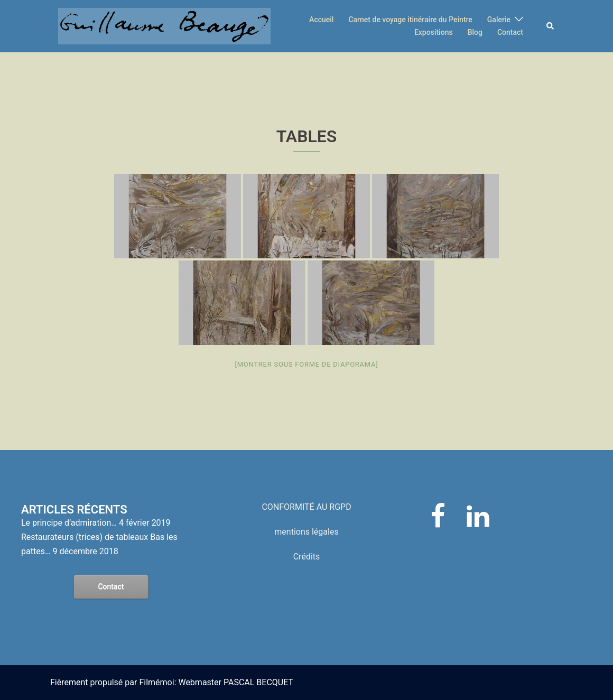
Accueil (321, 20)
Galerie (499, 20)
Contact (510, 32)
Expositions (434, 32)
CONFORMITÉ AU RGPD (306, 507)
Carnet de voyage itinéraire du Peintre (410, 20)
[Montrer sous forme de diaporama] (307, 364)
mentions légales (306, 532)
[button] (551, 26)
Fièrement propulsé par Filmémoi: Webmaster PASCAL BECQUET (172, 682)
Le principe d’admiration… (69, 523)
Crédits (307, 557)
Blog (475, 32)
